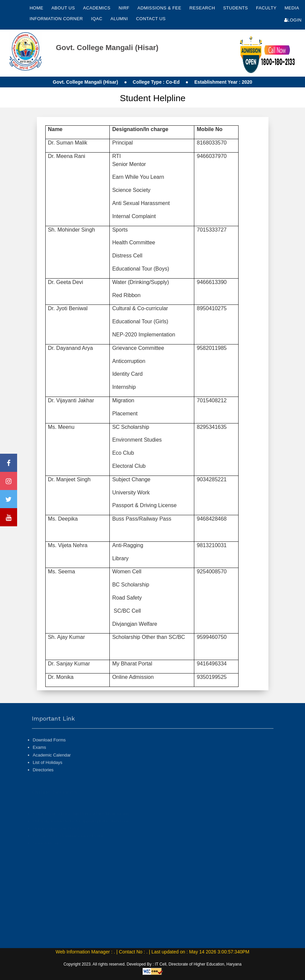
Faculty (267, 8)
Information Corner (57, 19)
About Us (64, 8)
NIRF (124, 8)
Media (292, 8)
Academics (97, 8)
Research (203, 8)
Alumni (120, 19)
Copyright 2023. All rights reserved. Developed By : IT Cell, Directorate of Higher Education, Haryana (152, 964)
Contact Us (151, 19)
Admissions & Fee (160, 8)
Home (36, 8)
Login (293, 20)
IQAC (97, 19)
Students (236, 8)
